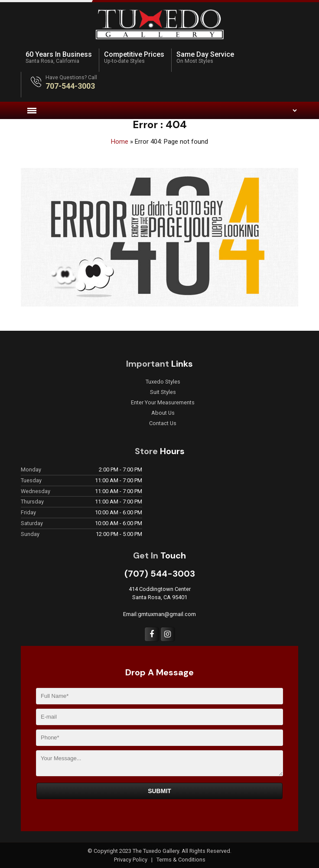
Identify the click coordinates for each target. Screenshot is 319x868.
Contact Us (163, 423)
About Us (163, 413)
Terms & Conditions (181, 860)
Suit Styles (163, 392)
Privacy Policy (131, 860)
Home (120, 142)
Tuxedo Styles (163, 382)
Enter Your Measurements (163, 403)
